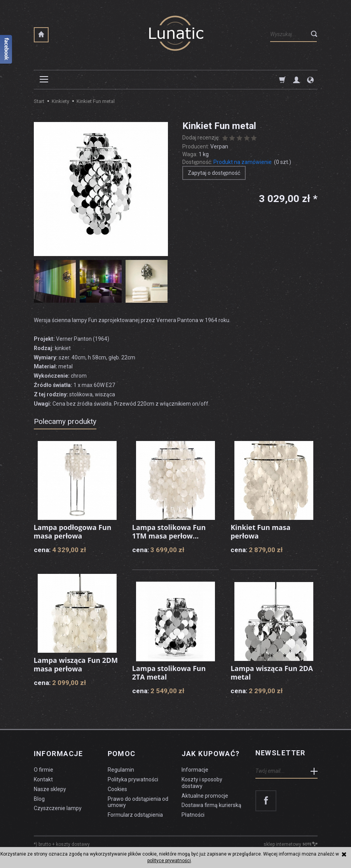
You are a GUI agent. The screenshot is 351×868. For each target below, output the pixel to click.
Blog (39, 798)
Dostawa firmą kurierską (211, 804)
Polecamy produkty (65, 421)
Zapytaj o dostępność (214, 173)
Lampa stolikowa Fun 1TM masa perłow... (169, 532)
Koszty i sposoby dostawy (202, 782)
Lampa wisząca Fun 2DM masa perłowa (76, 664)
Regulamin (121, 769)
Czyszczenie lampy (58, 807)
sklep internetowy (291, 843)
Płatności (193, 814)
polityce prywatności (169, 861)
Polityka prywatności (133, 778)
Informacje (58, 753)
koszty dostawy (73, 843)
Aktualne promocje (205, 795)
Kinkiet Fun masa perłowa (261, 532)
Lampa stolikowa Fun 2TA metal (169, 673)
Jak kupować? (211, 753)
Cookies (117, 788)
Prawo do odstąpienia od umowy (138, 801)
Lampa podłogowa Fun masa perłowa (73, 532)
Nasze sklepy (50, 788)
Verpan (219, 146)
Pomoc (122, 753)
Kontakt (43, 778)
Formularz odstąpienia (135, 814)
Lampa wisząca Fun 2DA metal (272, 673)
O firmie (44, 769)
